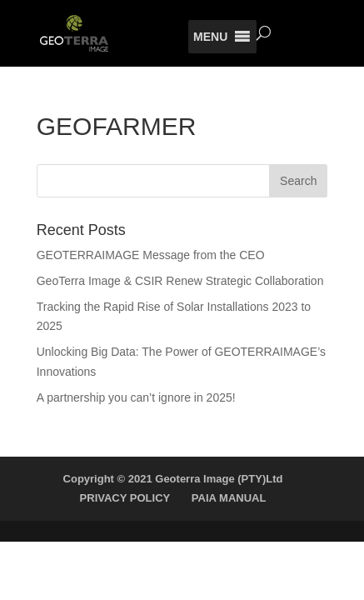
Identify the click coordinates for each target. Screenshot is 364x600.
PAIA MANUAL (229, 498)
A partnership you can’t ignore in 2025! (136, 397)
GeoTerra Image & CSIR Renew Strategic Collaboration (180, 281)
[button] (210, 37)
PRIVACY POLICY (125, 498)
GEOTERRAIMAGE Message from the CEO (151, 255)
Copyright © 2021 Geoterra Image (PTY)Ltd (173, 479)
